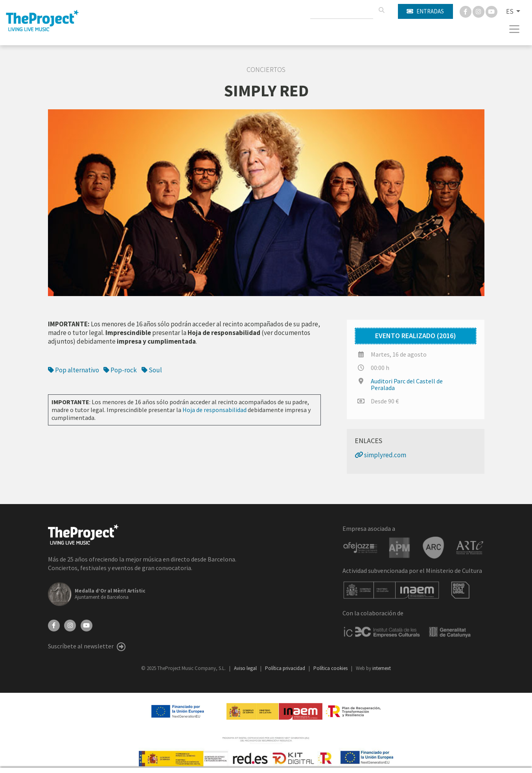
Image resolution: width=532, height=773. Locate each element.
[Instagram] (479, 11)
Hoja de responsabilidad (214, 410)
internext (382, 668)
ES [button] (510, 11)
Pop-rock (120, 370)
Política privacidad (286, 668)
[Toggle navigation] (515, 29)
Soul (152, 370)
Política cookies (331, 668)
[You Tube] (492, 11)
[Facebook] (466, 11)
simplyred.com (380, 455)
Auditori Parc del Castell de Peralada (407, 384)
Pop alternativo (74, 370)
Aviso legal (246, 668)
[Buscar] (381, 10)
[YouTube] (87, 625)
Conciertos (266, 70)
